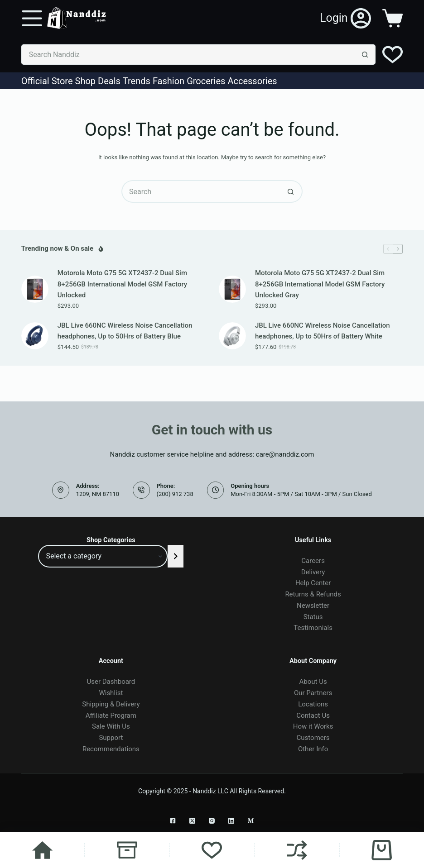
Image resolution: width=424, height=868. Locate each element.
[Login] (345, 18)
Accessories (252, 81)
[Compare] (297, 850)
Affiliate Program (111, 715)
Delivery (313, 572)
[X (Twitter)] (192, 821)
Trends (137, 81)
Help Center (313, 583)
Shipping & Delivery (111, 704)
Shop (86, 81)
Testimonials (313, 628)
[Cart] (382, 850)
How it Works (313, 726)
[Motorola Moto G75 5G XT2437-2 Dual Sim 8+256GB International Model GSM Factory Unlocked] (35, 289)
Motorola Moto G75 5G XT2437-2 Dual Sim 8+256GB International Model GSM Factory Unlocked (122, 284)
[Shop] (127, 850)
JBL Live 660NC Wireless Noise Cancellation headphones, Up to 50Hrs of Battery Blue (125, 331)
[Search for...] (188, 55)
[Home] (42, 850)
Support (111, 738)
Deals (109, 81)
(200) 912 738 (175, 494)
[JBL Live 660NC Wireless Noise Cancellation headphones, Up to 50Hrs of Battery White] (232, 336)
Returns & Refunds (313, 594)
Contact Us (313, 715)
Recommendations (111, 749)
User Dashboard (111, 682)
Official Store (47, 81)
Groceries (206, 81)
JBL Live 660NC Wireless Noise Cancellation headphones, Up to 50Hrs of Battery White (323, 331)
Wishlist (111, 693)
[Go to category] (176, 556)
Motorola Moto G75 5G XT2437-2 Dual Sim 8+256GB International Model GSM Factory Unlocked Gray (320, 284)
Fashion (169, 81)
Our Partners (313, 693)
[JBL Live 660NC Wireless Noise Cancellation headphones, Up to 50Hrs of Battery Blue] (35, 336)
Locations (313, 704)
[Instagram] (212, 821)
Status (313, 617)
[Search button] (365, 55)
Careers (313, 561)
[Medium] (251, 821)
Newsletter (313, 606)
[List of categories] (103, 556)
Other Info (313, 749)
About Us (313, 682)
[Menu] (32, 18)
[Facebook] (173, 821)
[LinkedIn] (231, 821)
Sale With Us (111, 726)
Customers (313, 738)
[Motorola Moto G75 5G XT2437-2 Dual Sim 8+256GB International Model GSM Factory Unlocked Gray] (232, 289)
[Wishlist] (393, 55)
